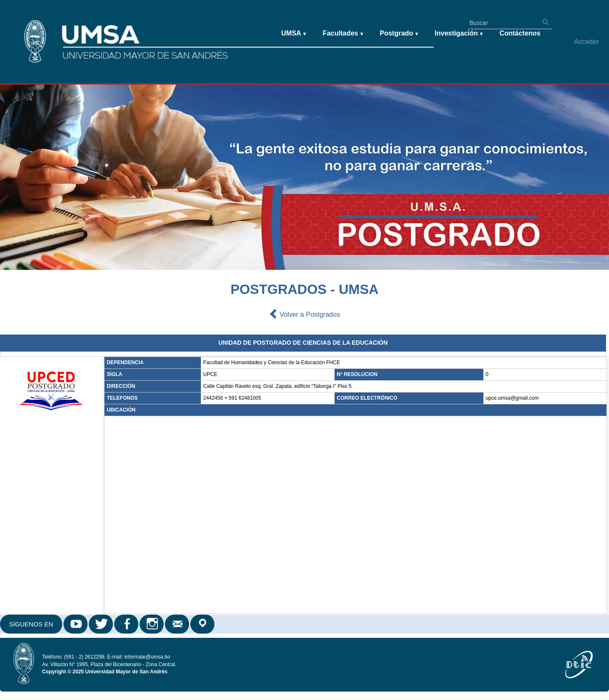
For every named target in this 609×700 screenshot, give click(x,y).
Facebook (127, 624)
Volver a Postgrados (304, 315)
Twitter (101, 624)
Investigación (459, 34)
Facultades (343, 34)
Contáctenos (520, 33)
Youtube (76, 624)
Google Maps (203, 624)
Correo (178, 624)
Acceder (586, 42)
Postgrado (399, 34)
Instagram (152, 624)
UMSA (294, 34)
